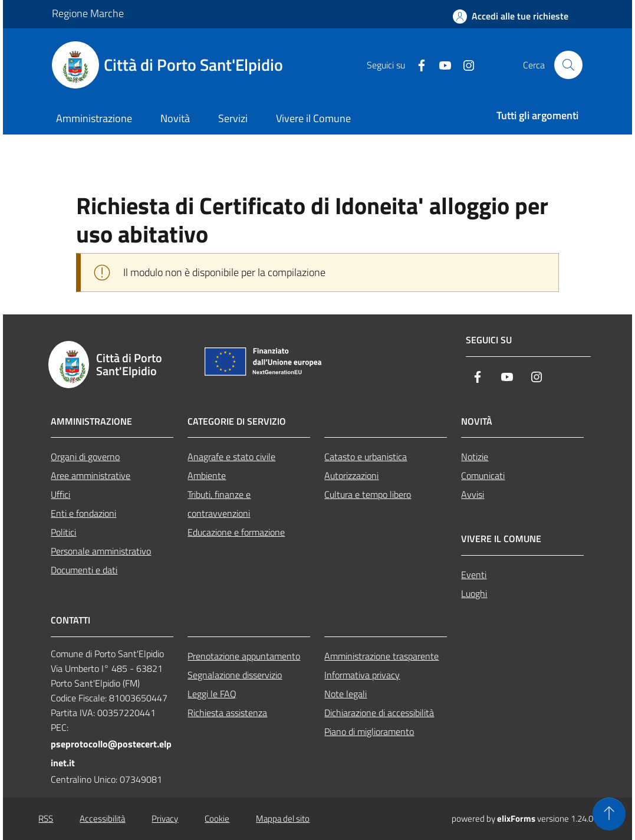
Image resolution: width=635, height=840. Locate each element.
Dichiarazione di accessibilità (379, 713)
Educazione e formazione (236, 532)
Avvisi (473, 494)
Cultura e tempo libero (368, 494)
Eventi (474, 575)
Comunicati (483, 475)
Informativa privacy (362, 675)
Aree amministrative (91, 475)
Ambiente (207, 475)
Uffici (60, 494)
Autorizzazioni (351, 475)
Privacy (165, 818)
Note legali (346, 694)
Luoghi (474, 593)
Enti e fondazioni (83, 513)
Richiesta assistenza (227, 713)
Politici (63, 532)
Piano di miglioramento (369, 731)
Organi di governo (85, 457)
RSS (46, 818)
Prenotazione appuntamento (244, 656)
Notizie (475, 457)
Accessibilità (102, 818)
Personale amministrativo (101, 551)
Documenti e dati (84, 570)
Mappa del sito (283, 818)
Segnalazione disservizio (235, 675)
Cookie (217, 818)
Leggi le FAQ (212, 694)
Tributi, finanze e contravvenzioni (219, 504)
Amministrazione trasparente (381, 656)
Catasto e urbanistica (366, 457)
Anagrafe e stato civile (231, 457)
